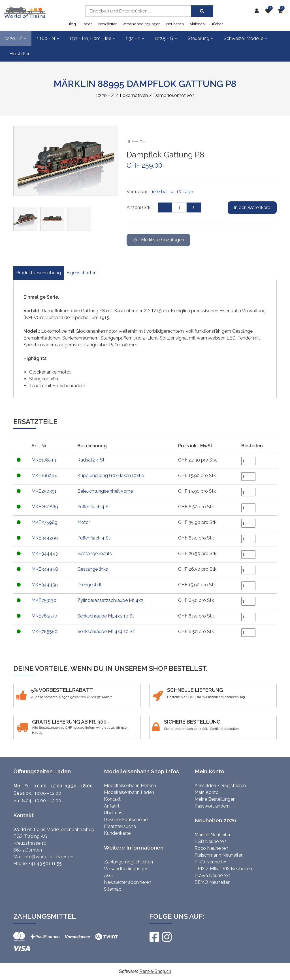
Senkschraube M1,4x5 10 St (105, 616)
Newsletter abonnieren (128, 882)
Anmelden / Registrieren (220, 786)
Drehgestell (89, 585)
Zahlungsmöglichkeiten (128, 862)
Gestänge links (92, 569)
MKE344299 (45, 538)
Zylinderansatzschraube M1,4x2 (110, 600)
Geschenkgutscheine (126, 820)
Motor (83, 522)
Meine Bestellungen (215, 799)
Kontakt (112, 799)
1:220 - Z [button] (15, 38)
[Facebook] (154, 937)
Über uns (113, 813)
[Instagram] (167, 937)
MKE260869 (45, 507)
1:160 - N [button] (48, 38)
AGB (109, 875)
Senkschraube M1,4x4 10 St (105, 632)
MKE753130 (44, 600)
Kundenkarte (117, 833)
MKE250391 (44, 491)
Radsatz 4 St (90, 460)
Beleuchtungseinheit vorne (105, 491)
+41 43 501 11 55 (45, 864)
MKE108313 (44, 460)
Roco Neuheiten (211, 848)
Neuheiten (175, 24)
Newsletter (107, 24)
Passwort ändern (212, 806)
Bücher (217, 24)
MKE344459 (45, 585)
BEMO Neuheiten (213, 882)
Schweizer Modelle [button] (246, 38)
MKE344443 (45, 554)
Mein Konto (207, 792)
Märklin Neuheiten (213, 835)
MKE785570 (44, 616)
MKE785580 (44, 632)
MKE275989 (44, 522)
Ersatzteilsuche (120, 826)
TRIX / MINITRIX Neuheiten (223, 869)
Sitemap (113, 889)
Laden (87, 24)
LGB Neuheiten (210, 841)
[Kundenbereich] (258, 11)
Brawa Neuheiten (212, 875)
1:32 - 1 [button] (135, 38)
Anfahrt (112, 806)
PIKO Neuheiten (211, 862)
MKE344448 (45, 569)
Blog (72, 24)
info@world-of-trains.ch (49, 857)
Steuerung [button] (201, 38)
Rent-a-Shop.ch (155, 971)
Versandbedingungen (141, 24)
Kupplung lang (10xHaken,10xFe (110, 476)
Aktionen (197, 24)
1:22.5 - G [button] (166, 38)
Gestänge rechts (94, 554)
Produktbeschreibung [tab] (39, 273)
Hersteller (19, 54)
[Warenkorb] (282, 11)
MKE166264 (44, 476)
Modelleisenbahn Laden (129, 792)
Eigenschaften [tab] (82, 273)
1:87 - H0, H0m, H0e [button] (92, 38)
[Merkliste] (269, 11)
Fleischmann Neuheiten (219, 855)
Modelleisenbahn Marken (130, 786)
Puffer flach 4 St (93, 507)
